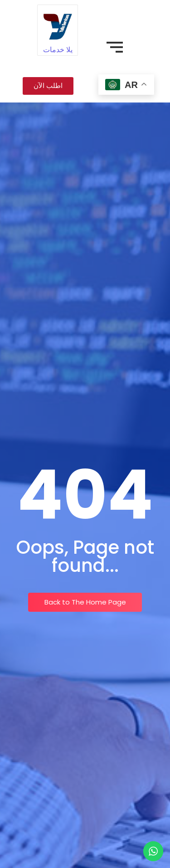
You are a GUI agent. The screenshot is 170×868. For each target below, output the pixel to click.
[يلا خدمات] (57, 25)
